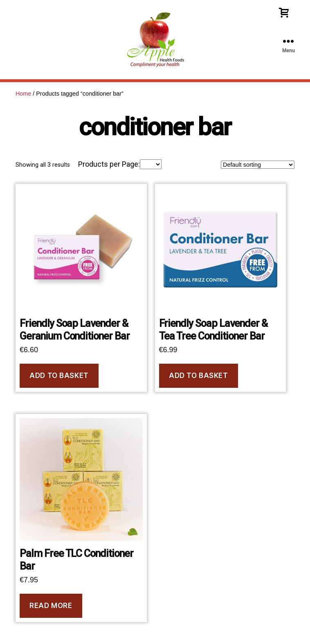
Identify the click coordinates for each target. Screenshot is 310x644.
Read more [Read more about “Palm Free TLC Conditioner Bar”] (51, 606)
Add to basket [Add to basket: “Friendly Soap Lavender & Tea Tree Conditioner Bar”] (198, 376)
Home (23, 94)
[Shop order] (258, 165)
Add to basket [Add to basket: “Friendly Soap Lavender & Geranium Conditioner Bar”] (59, 376)
